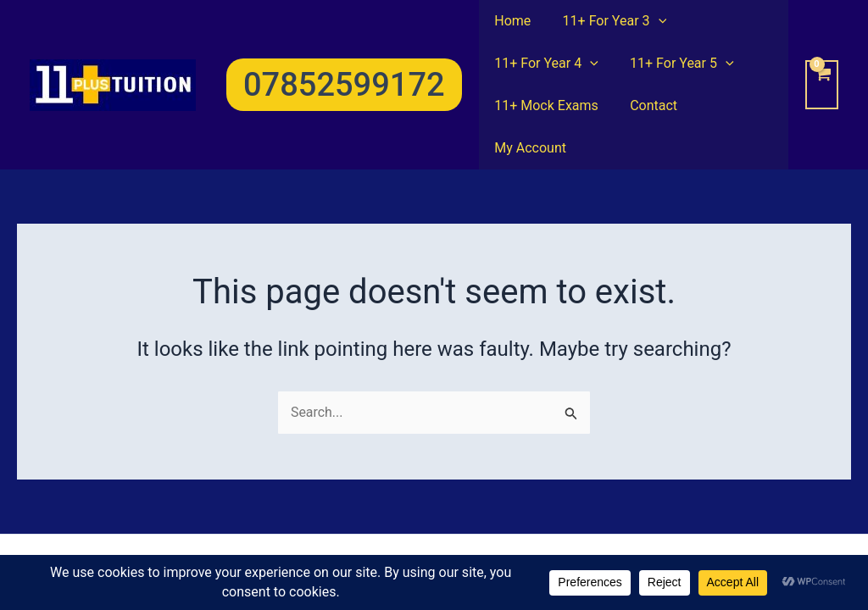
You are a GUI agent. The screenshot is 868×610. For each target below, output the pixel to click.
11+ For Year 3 (608, 21)
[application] (652, 21)
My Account (734, 105)
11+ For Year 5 (675, 64)
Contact (647, 105)
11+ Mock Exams (545, 105)
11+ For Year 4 (545, 64)
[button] (344, 64)
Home (511, 21)
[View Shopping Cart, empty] (822, 64)
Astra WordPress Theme (575, 536)
